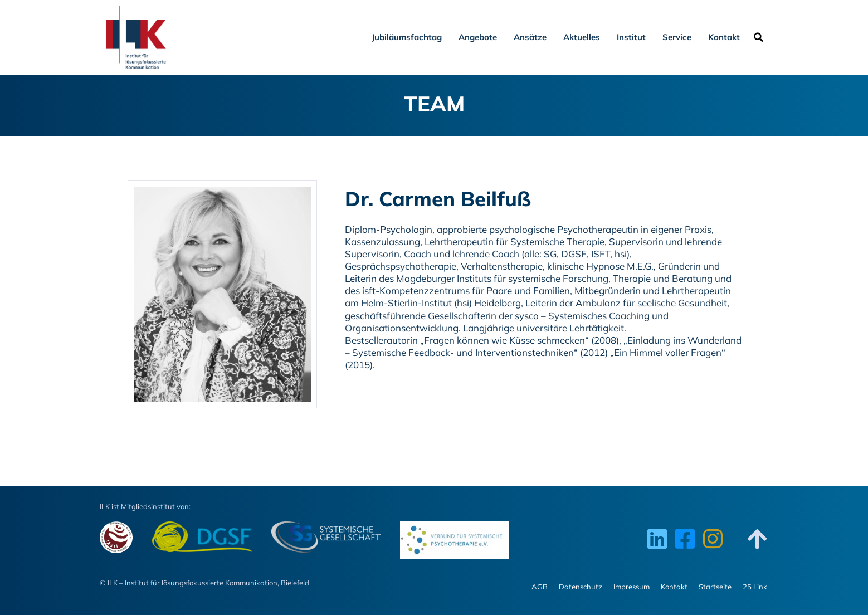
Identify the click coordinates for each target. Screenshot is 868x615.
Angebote (478, 37)
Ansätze (530, 37)
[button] (758, 37)
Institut (631, 37)
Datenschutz (581, 587)
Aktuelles (582, 37)
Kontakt (724, 37)
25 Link (755, 587)
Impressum (632, 587)
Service (677, 37)
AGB (540, 587)
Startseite (715, 587)
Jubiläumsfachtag (407, 37)
